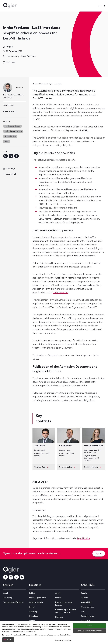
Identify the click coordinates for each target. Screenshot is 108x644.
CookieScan (67, 641)
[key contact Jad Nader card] (44, 446)
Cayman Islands (36, 602)
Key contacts (10, 112)
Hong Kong (34, 616)
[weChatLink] (22, 577)
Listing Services (10, 136)
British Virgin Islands (38, 598)
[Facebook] (16, 156)
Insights (58, 84)
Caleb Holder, (13, 95)
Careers (84, 598)
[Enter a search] (104, 6)
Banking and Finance (13, 126)
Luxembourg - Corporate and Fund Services (66, 611)
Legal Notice (84, 539)
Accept (89, 626)
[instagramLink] (11, 577)
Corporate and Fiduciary (13, 602)
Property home (87, 616)
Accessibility (86, 602)
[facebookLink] (5, 577)
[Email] (5, 156)
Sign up (99, 553)
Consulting (8, 598)
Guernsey (33, 612)
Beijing (32, 593)
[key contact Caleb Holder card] (69, 446)
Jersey (58, 593)
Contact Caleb (67, 467)
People (84, 593)
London (58, 598)
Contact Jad (41, 467)
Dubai (32, 607)
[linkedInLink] (16, 577)
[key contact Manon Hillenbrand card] (94, 446)
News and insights (46, 84)
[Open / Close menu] (100, 6)
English (8, 640)
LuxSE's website (60, 293)
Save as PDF (10, 174)
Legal (6, 141)
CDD (83, 612)
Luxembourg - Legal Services (64, 604)
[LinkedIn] (11, 156)
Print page (9, 169)
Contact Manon (92, 467)
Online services (87, 607)
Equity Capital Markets (13, 131)
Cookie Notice (65, 635)
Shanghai (59, 617)
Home (35, 84)
